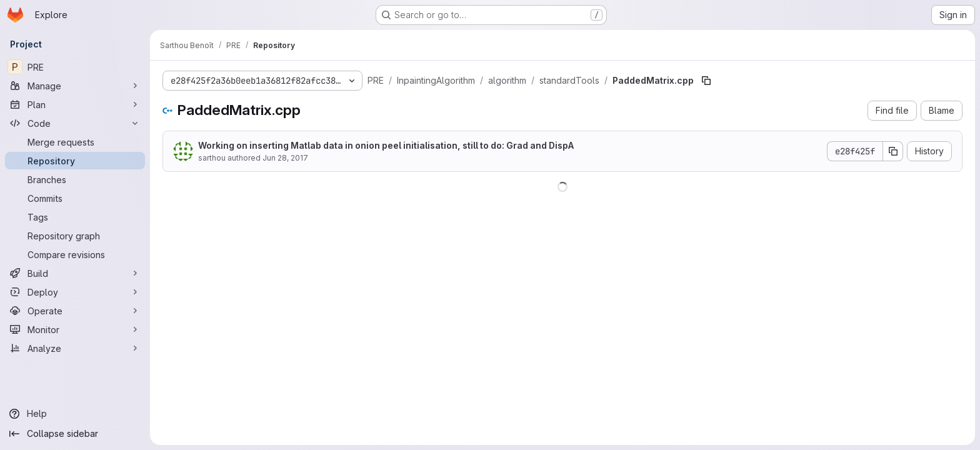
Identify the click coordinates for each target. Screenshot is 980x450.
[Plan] (75, 104)
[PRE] (75, 67)
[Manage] (75, 86)
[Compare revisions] (75, 254)
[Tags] (75, 217)
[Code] (75, 123)
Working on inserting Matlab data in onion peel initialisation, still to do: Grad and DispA (386, 145)
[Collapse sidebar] (75, 434)
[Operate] (75, 311)
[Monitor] (75, 329)
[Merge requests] (75, 142)
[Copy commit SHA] (893, 151)
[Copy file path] (706, 81)
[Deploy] (75, 292)
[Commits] (75, 198)
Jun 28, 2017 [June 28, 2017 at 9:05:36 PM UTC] (285, 158)
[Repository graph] (75, 236)
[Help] (75, 414)
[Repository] (75, 161)
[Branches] (75, 179)
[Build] (75, 273)
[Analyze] (75, 348)
